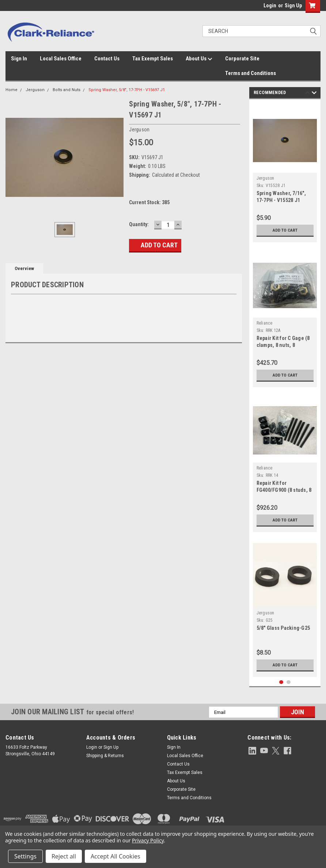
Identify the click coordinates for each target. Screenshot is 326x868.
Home (12, 90)
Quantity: (139, 224)
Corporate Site (242, 59)
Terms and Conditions (251, 73)
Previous (308, 94)
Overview (24, 268)
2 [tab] (289, 682)
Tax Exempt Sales (153, 59)
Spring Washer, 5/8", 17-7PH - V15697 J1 (127, 90)
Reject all (64, 856)
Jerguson (35, 90)
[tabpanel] (285, 173)
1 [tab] (281, 682)
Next (314, 94)
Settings (25, 856)
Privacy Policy (148, 840)
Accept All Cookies (115, 856)
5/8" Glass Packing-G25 (283, 628)
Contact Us (107, 59)
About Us (199, 59)
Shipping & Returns (105, 756)
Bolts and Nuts (67, 90)
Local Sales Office (61, 59)
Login (270, 5)
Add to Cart (285, 230)
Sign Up (293, 5)
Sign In (19, 59)
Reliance (265, 323)
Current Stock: (149, 202)
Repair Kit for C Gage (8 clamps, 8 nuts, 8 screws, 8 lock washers (283, 345)
